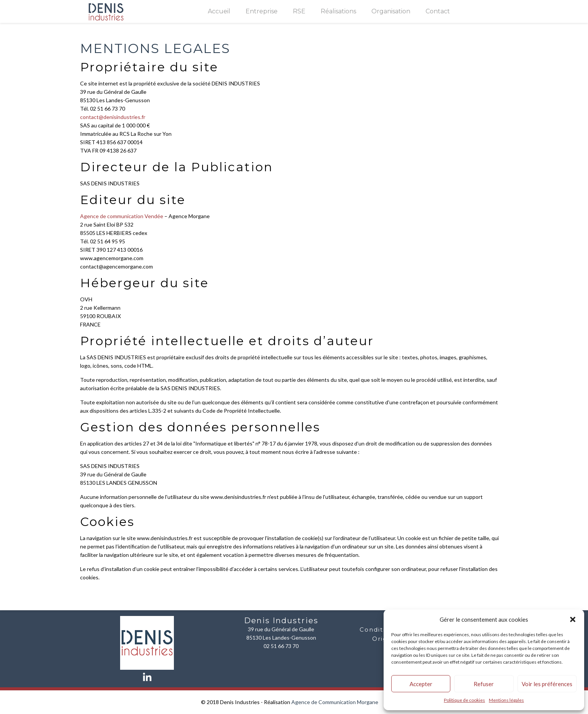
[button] (573, 619)
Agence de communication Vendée (122, 216)
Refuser (484, 684)
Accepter (421, 684)
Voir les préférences (547, 684)
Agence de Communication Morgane (335, 702)
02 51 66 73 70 (281, 646)
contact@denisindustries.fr (113, 117)
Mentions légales (506, 700)
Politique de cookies (464, 700)
